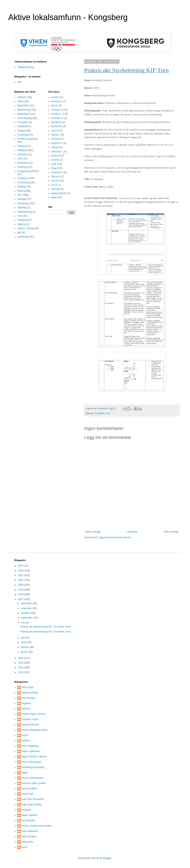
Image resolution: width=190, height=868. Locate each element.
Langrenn (23, 178)
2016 (21, 658)
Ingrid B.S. (57, 143)
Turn (108, 413)
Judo (20, 159)
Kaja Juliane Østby (32, 805)
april (24, 638)
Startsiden (132, 532)
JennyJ (55, 147)
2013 (21, 672)
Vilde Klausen (29, 836)
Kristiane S (57, 172)
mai (23, 623)
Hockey (21, 146)
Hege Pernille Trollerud (34, 757)
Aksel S (55, 97)
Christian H (57, 118)
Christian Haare (30, 719)
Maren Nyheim (29, 815)
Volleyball (23, 220)
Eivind (25, 735)
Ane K (55, 105)
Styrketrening (25, 212)
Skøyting (22, 207)
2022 (21, 575)
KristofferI (100, 413)
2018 (21, 594)
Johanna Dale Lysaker (34, 783)
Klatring (22, 167)
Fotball (21, 126)
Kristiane (26, 810)
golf (19, 232)
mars (24, 642)
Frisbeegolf (23, 135)
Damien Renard (30, 725)
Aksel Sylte (27, 687)
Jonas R (56, 156)
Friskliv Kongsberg (27, 139)
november (27, 608)
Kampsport (23, 163)
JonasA (55, 160)
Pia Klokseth (28, 820)
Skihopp (22, 199)
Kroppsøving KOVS (28, 171)
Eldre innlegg (171, 532)
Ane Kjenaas (28, 698)
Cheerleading (25, 118)
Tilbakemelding (26, 67)
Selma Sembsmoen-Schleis (36, 826)
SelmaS (56, 189)
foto (19, 82)
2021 (21, 580)
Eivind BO (57, 126)
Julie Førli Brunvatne (33, 799)
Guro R (55, 131)
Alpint (20, 101)
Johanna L (57, 152)
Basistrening (24, 110)
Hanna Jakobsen (31, 751)
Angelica (26, 703)
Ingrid (25, 773)
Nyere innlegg (93, 532)
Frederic (26, 741)
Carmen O (57, 110)
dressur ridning (25, 228)
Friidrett (22, 131)
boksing (22, 224)
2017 (21, 599)
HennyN (56, 139)
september (27, 618)
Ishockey (22, 154)
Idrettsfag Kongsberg (33, 767)
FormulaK (23, 122)
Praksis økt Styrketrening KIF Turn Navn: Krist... (46, 627)
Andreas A (57, 101)
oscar (24, 847)
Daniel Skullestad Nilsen (35, 730)
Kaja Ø (55, 168)
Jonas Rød (27, 794)
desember (27, 603)
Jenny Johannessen (32, 778)
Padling (21, 187)
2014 (21, 667)
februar (25, 647)
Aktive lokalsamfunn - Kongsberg (68, 17)
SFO (20, 195)
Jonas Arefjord (29, 789)
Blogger (107, 858)
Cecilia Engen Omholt (33, 714)
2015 (21, 663)
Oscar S (56, 181)
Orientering (23, 182)
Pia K (54, 185)
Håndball (22, 150)
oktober (25, 613)
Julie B (55, 164)
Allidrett (21, 97)
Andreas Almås (30, 693)
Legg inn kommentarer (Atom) (115, 537)
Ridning (22, 191)
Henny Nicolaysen (31, 762)
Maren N (56, 177)
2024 (21, 566)
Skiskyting (23, 203)
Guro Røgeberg (30, 746)
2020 (21, 585)
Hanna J (56, 135)
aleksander (27, 842)
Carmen (26, 709)
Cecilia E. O (58, 114)
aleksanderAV (59, 193)
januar (25, 652)
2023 (21, 571)
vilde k (55, 197)
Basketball (23, 114)
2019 (21, 590)
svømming (23, 237)
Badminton (23, 105)
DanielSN (56, 122)
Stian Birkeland (30, 831)
